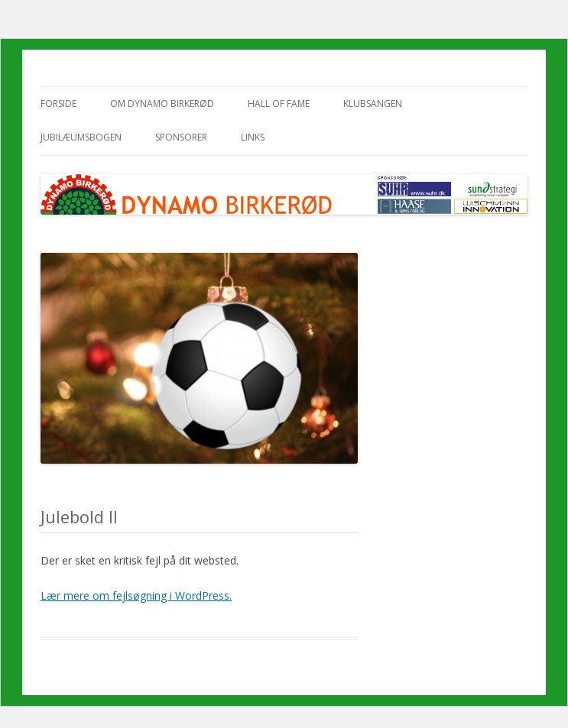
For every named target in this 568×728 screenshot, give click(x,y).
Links (253, 137)
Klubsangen (373, 104)
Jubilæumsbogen (81, 137)
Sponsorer (181, 137)
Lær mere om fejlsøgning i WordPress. (136, 595)
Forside (58, 104)
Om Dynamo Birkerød (162, 104)
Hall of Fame (279, 104)
